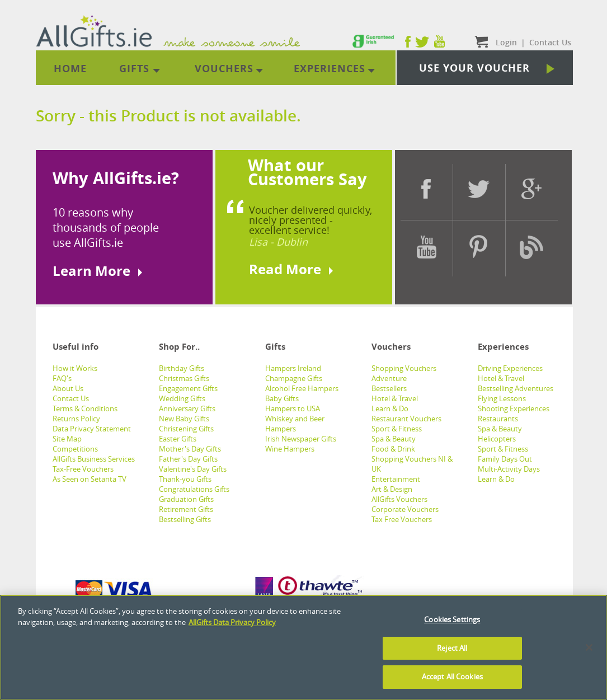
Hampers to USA (293, 408)
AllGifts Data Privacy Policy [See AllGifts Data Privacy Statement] (232, 622)
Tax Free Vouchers (402, 519)
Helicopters (497, 439)
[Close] (589, 647)
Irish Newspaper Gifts (301, 439)
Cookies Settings (452, 619)
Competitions (75, 449)
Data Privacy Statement (92, 429)
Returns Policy (76, 419)
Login (506, 42)
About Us (68, 388)
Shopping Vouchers (404, 368)
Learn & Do (390, 408)
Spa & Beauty (394, 439)
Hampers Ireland (293, 368)
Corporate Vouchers (405, 509)
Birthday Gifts (182, 368)
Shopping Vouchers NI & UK (412, 464)
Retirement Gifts (186, 509)
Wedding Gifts (182, 398)
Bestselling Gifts (185, 519)
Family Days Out (505, 459)
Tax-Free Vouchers (83, 469)
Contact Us (71, 398)
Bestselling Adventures (516, 388)
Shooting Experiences (514, 408)
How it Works (75, 368)
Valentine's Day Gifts (193, 469)
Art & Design (392, 489)
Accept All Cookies (452, 676)
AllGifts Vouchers (399, 499)
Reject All (452, 648)
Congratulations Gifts (194, 489)
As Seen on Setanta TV (90, 479)
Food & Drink (393, 449)
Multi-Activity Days (509, 469)
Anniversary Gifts (187, 408)
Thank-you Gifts (185, 479)
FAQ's (62, 378)
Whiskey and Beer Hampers (295, 424)
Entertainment (396, 479)
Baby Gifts (282, 398)
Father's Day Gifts (188, 459)
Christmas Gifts (184, 378)
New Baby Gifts (184, 419)
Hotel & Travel (395, 398)
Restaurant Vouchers (406, 419)
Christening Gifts (186, 429)
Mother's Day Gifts (190, 449)
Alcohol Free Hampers (302, 388)
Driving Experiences (510, 368)
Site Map (67, 439)
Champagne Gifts (294, 378)
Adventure (389, 378)
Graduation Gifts (186, 499)
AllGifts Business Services (94, 459)
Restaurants (498, 419)
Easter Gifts (178, 439)
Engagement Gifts (188, 388)
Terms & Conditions (85, 408)
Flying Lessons (502, 398)
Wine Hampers (290, 449)
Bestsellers (389, 388)
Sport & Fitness (397, 429)
